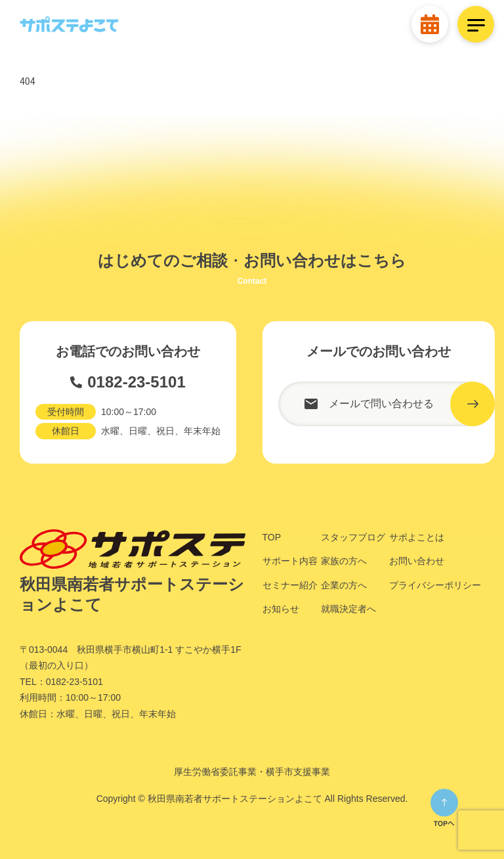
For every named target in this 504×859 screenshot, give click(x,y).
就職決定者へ (348, 609)
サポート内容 (290, 561)
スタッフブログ (353, 537)
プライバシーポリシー (435, 585)
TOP (272, 537)
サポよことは (417, 537)
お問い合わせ (417, 561)
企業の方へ (344, 585)
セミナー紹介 (290, 585)
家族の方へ (344, 561)
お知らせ (281, 609)
